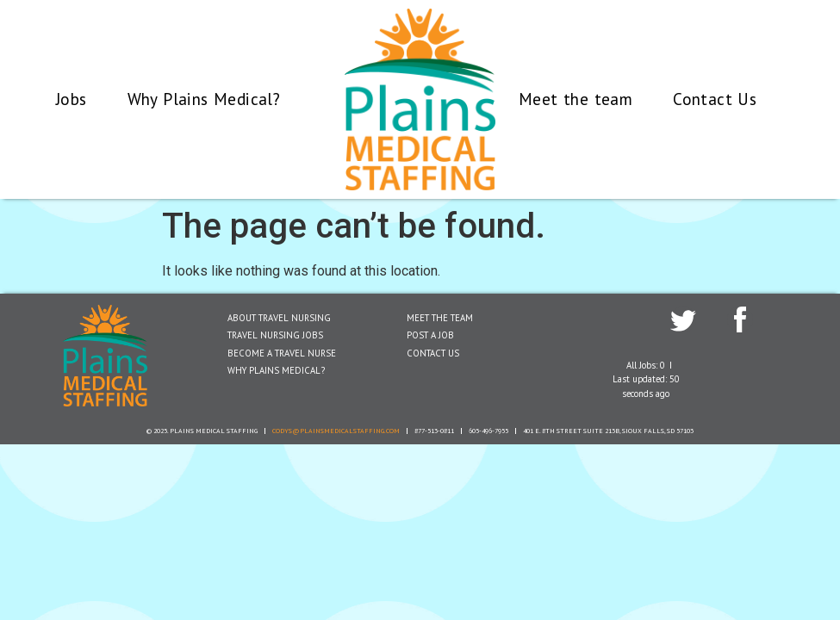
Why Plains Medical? (204, 99)
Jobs (72, 99)
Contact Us (715, 99)
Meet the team (576, 99)
